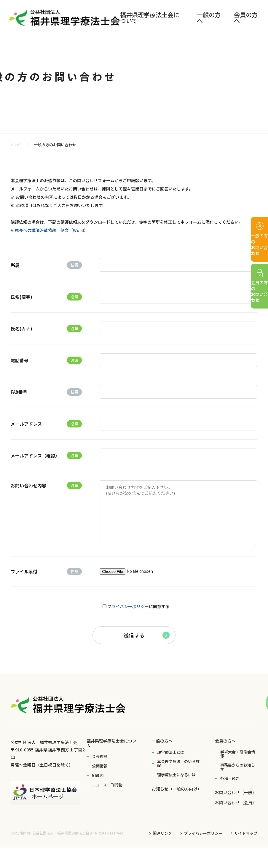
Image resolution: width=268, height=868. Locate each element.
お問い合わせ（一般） (236, 792)
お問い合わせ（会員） (236, 802)
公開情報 (100, 766)
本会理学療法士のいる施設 (178, 763)
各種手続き (230, 778)
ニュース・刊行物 (107, 785)
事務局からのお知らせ (238, 767)
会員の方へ (225, 741)
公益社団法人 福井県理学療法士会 (61, 833)
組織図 (98, 775)
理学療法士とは (171, 752)
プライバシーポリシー (128, 606)
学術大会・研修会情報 (238, 754)
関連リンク (162, 833)
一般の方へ (162, 741)
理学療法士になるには (176, 775)
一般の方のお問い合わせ (55, 145)
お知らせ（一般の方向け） (177, 789)
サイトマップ (246, 833)
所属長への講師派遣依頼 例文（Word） (49, 230)
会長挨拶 (100, 756)
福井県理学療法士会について (111, 743)
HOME (16, 145)
